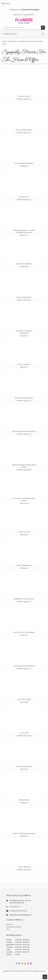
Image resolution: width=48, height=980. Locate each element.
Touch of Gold (24, 96)
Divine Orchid (24, 800)
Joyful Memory (24, 867)
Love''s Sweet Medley (24, 130)
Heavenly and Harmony (24, 398)
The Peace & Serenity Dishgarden (24, 332)
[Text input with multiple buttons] (22, 28)
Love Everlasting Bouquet (24, 666)
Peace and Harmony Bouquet (24, 431)
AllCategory (12, 41)
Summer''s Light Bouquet (24, 599)
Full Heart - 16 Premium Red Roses (24, 499)
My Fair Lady (24, 197)
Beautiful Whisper (24, 264)
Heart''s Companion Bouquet (24, 833)
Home (4, 41)
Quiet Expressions (24, 565)
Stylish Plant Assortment (24, 632)
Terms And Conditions (14, 927)
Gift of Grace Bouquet (24, 163)
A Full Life (24, 733)
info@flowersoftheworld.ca (18, 911)
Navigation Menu (10, 34)
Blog (8, 929)
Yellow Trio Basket (24, 766)
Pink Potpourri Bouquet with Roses (24, 466)
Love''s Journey (24, 364)
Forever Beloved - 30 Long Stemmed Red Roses (24, 231)
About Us (9, 924)
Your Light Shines (24, 699)
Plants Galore (24, 532)
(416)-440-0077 (29, 15)
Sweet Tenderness (24, 297)
